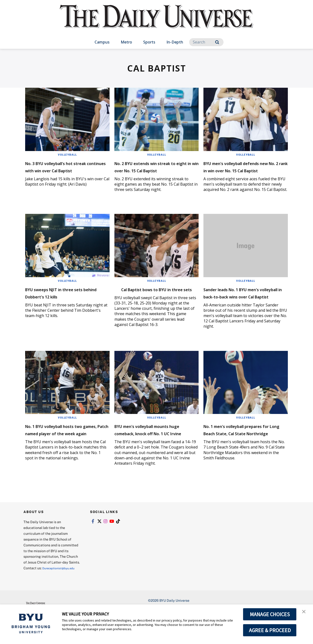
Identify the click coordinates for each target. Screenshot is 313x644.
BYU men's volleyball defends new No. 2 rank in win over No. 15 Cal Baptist (245, 170)
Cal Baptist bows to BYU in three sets (152, 300)
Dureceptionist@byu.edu (43, 596)
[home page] (156, 22)
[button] (305, 613)
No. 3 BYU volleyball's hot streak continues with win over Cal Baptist (63, 170)
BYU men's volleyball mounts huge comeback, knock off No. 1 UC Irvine (156, 447)
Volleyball (67, 154)
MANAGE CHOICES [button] (270, 614)
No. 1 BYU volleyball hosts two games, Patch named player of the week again (62, 447)
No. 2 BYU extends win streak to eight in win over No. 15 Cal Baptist (156, 170)
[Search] (206, 42)
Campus (102, 42)
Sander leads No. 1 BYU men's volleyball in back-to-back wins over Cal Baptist (246, 303)
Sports (149, 42)
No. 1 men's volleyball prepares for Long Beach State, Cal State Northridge (242, 447)
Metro (126, 42)
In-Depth (175, 42)
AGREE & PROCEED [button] (270, 630)
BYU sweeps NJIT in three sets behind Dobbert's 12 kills (67, 300)
